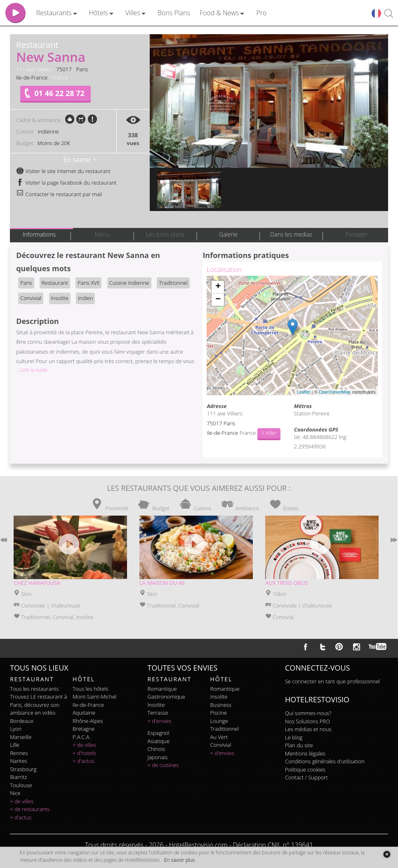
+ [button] (218, 287)
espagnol (159, 733)
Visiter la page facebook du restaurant (66, 183)
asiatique (159, 741)
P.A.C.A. (82, 737)
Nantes (18, 761)
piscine (218, 713)
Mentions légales (305, 753)
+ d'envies (160, 721)
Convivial (31, 298)
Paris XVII (88, 283)
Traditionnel (173, 283)
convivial (220, 745)
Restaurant (55, 283)
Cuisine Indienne (129, 283)
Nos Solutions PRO (307, 721)
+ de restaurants (30, 809)
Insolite (60, 298)
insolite (156, 705)
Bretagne (84, 729)
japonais (158, 757)
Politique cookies (305, 769)
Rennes (19, 753)
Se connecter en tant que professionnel (332, 681)
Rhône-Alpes (88, 721)
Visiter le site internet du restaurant (63, 171)
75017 (64, 69)
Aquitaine (84, 713)
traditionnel (224, 729)
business (221, 705)
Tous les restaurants (34, 689)
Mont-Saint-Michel (94, 697)
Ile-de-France (32, 77)
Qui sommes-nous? (308, 713)
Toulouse (21, 785)
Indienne (48, 131)
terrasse (158, 713)
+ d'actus (21, 817)
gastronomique (167, 697)
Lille (15, 745)
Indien (85, 298)
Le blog (294, 737)
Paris (82, 69)
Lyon (16, 729)
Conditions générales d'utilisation (325, 761)
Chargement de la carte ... (291, 335)
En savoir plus (179, 860)
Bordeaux (22, 721)
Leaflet (304, 392)
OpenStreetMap (335, 392)
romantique (162, 689)
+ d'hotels (84, 753)
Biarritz (18, 777)
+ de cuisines (163, 765)
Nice (15, 793)
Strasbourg (23, 769)
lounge (219, 721)
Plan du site (299, 745)
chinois (157, 749)
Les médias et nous (308, 729)
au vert (219, 737)
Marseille (21, 737)
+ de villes (22, 801)
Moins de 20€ (54, 143)
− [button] (218, 300)
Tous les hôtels (91, 689)
